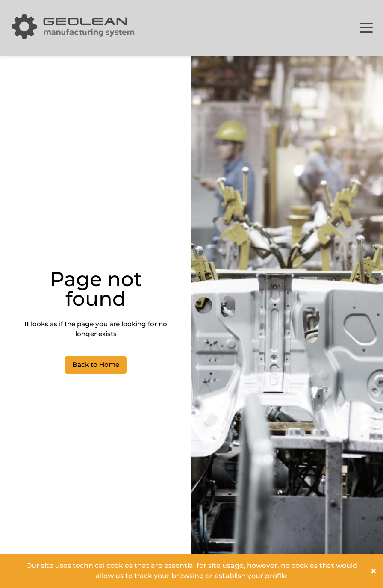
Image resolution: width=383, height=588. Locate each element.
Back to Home (96, 365)
